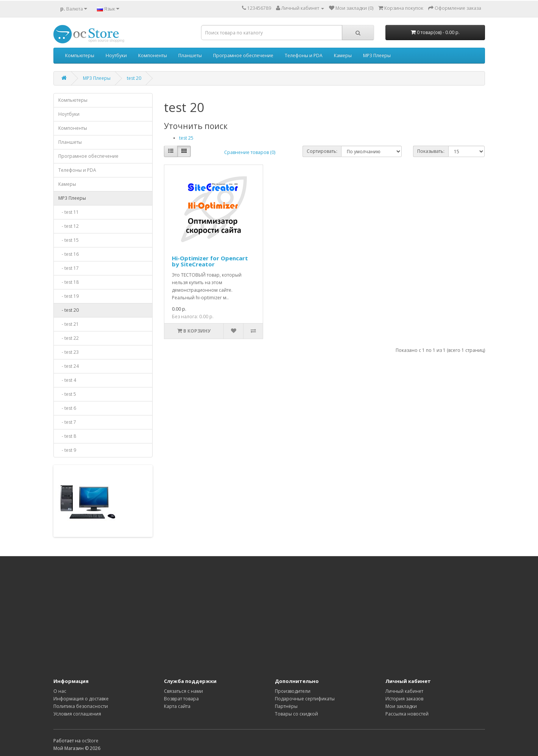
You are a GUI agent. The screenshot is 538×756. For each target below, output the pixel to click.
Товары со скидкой (296, 714)
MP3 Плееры (377, 55)
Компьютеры (80, 55)
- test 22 (69, 338)
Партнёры (286, 706)
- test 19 (69, 296)
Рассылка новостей (407, 714)
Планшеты (190, 55)
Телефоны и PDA (304, 55)
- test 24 (69, 366)
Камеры (343, 55)
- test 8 (67, 436)
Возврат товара (181, 699)
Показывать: (431, 151)
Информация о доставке (81, 699)
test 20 (134, 78)
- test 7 (67, 422)
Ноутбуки (116, 55)
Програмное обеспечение (243, 55)
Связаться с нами (183, 691)
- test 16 (69, 254)
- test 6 (67, 408)
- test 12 (69, 226)
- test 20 (69, 310)
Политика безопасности (81, 706)
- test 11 (69, 212)
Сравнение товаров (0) (250, 152)
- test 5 (67, 394)
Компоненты (153, 55)
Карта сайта (177, 706)
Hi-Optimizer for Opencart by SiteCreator (210, 261)
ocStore (90, 741)
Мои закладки (401, 706)
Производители (293, 691)
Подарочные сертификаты (305, 699)
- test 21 (69, 324)
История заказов (404, 699)
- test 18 (69, 282)
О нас (60, 691)
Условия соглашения (77, 714)
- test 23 (69, 352)
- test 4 (67, 380)
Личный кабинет (404, 691)
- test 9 (67, 450)
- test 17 (69, 268)
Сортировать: (322, 151)
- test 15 (69, 240)
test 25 (186, 138)
